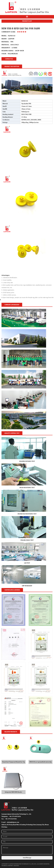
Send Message (27, 858)
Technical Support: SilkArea (10, 866)
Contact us (9, 59)
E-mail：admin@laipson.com (10, 822)
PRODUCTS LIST (27, 21)
